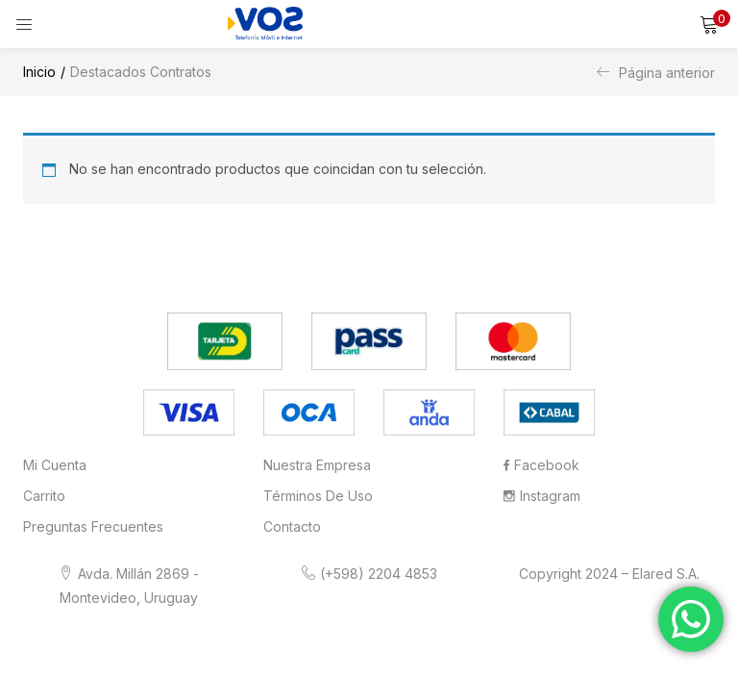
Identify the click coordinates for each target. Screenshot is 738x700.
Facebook (541, 465)
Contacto (292, 526)
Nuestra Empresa (317, 465)
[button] (709, 24)
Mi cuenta (55, 465)
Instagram (542, 496)
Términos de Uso (318, 496)
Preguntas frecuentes (93, 526)
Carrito (44, 496)
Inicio (39, 72)
